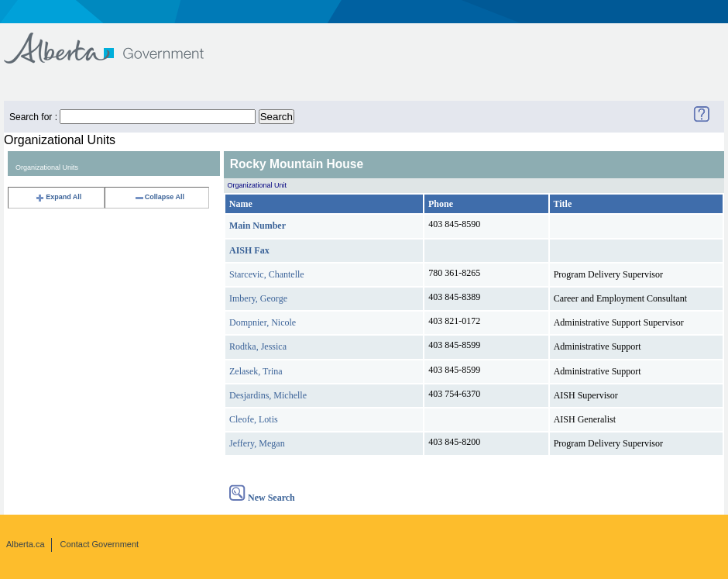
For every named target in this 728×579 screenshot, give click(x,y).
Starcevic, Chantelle (267, 274)
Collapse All (159, 197)
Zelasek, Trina (256, 371)
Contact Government (100, 544)
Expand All (58, 197)
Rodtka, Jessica (258, 346)
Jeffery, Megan (257, 443)
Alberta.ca (26, 544)
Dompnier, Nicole (263, 322)
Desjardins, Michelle (268, 395)
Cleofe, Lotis (254, 419)
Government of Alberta (117, 41)
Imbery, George (258, 298)
